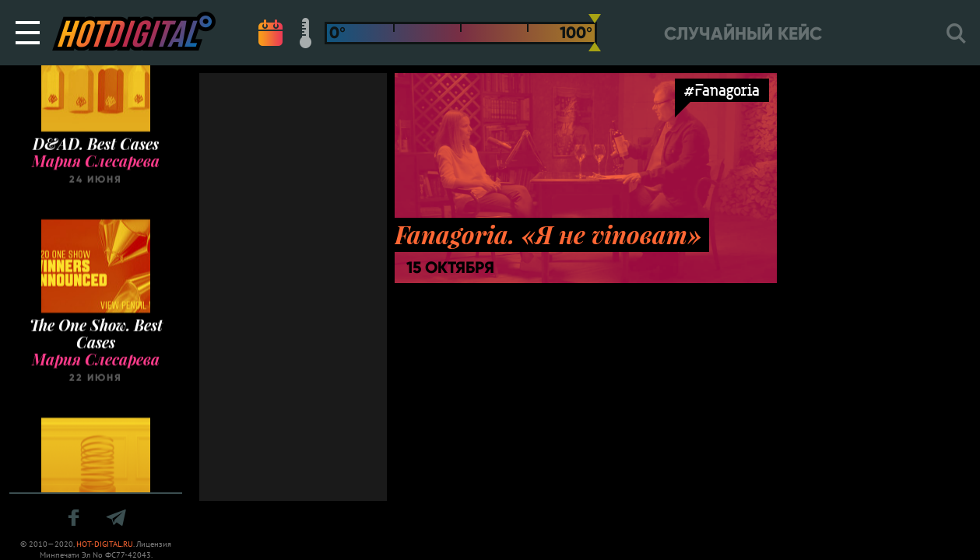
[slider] (595, 33)
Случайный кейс (743, 34)
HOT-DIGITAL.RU (105, 544)
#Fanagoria (722, 90)
